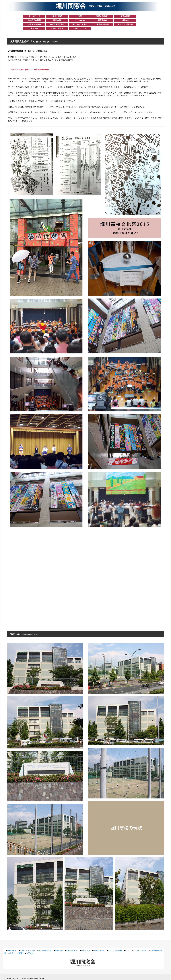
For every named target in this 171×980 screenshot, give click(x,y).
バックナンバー (80, 28)
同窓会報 (57, 20)
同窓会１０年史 (57, 28)
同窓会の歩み (99, 950)
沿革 (80, 16)
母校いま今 (12, 950)
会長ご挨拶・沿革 (28, 950)
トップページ (34, 16)
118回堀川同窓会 (57, 24)
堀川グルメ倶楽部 (125, 24)
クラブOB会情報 (115, 950)
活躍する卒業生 (102, 16)
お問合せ (125, 20)
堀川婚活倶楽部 (102, 24)
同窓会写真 (125, 16)
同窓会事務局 (72, 950)
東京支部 (34, 28)
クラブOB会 (80, 20)
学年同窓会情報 (34, 20)
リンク (128, 950)
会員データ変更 (34, 24)
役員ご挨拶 (57, 16)
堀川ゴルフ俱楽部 (80, 24)
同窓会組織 (102, 20)
